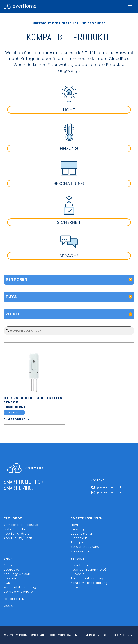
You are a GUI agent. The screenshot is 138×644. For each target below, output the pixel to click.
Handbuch (79, 565)
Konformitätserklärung (89, 583)
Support (77, 574)
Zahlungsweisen (17, 574)
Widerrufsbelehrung (20, 587)
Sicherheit (79, 538)
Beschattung (81, 534)
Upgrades (12, 570)
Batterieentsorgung (87, 578)
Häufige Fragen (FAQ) (89, 570)
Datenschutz (123, 635)
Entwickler (79, 587)
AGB (7, 583)
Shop (8, 565)
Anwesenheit (81, 551)
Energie (77, 542)
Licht (75, 525)
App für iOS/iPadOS (20, 538)
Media (9, 606)
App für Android (17, 534)
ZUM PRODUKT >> (17, 419)
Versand (11, 578)
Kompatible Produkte (21, 525)
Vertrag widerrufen (19, 592)
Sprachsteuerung (85, 547)
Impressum (92, 635)
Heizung (77, 529)
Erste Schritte (15, 529)
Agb (106, 635)
